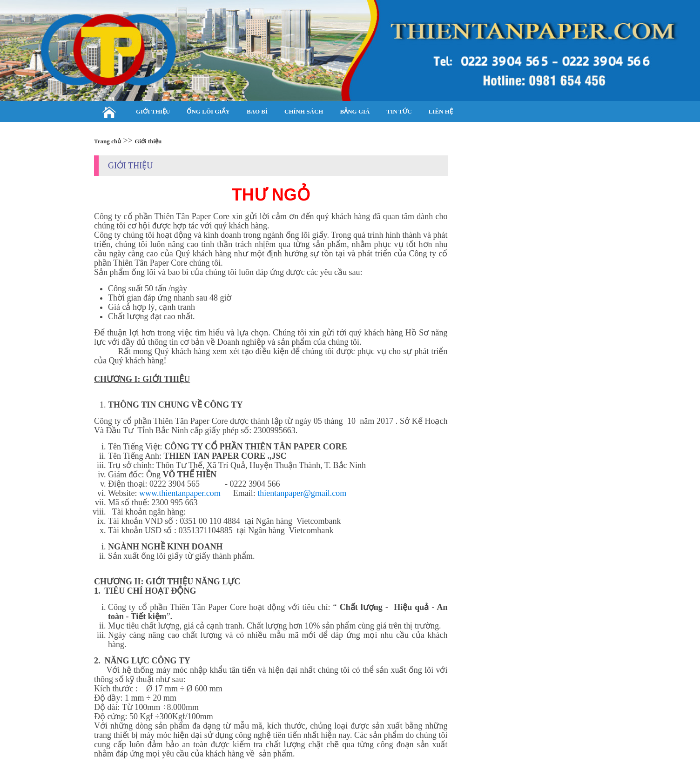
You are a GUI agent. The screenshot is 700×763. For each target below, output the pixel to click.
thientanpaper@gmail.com (302, 493)
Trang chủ (108, 141)
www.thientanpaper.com (180, 493)
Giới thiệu (148, 141)
